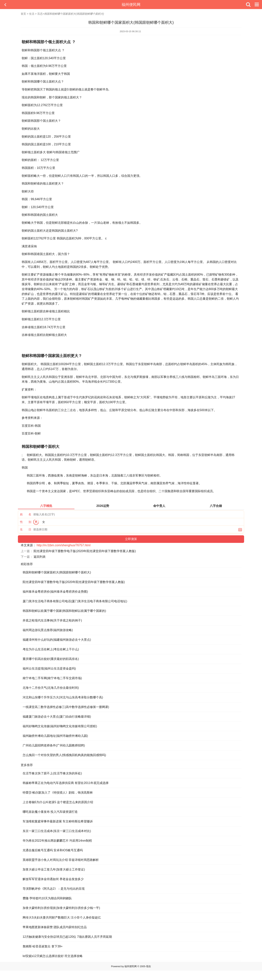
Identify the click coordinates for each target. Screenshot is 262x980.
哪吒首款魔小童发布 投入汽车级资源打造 (50, 812)
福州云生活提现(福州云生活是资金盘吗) (49, 669)
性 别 (26, 522)
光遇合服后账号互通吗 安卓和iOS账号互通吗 (53, 850)
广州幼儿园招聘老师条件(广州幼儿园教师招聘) (54, 745)
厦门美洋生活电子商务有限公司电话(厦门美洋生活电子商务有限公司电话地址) (75, 601)
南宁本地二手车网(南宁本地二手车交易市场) (52, 678)
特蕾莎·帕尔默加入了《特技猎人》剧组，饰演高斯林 (58, 793)
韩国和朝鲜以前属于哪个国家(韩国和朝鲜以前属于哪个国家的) (64, 611)
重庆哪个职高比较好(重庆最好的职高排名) (51, 659)
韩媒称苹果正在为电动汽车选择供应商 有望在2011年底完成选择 (66, 783)
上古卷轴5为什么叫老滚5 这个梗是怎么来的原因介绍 (58, 802)
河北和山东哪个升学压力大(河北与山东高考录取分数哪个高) (63, 697)
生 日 (26, 529)
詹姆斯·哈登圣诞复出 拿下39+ (43, 946)
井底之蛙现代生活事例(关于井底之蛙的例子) (52, 620)
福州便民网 (131, 5)
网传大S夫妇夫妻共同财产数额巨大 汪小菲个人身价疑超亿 (62, 918)
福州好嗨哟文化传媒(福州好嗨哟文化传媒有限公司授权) (60, 726)
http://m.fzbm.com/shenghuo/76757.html (63, 545)
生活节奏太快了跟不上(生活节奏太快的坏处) (52, 773)
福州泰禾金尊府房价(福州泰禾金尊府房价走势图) (55, 592)
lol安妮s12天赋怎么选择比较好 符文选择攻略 (53, 956)
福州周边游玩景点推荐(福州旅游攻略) (48, 630)
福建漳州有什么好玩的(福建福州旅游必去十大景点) (57, 640)
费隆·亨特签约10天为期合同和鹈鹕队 (47, 898)
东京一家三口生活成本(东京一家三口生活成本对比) (57, 831)
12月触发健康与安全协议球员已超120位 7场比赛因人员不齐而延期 (67, 937)
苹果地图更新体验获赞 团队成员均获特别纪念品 (55, 927)
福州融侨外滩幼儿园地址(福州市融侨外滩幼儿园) (55, 736)
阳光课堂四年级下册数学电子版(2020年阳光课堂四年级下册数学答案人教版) (85, 551)
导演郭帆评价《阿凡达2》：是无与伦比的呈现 (54, 889)
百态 (40, 14)
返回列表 (40, 557)
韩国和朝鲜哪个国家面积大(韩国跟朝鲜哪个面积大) (57, 572)
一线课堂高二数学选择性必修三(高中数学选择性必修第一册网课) (66, 707)
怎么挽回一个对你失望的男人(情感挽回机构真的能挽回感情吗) (64, 755)
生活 (32, 14)
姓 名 (26, 514)
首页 (23, 14)
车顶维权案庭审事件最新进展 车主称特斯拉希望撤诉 (58, 821)
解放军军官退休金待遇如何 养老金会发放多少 (53, 879)
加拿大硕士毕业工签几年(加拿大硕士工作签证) (54, 869)
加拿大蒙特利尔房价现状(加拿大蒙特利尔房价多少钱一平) (61, 908)
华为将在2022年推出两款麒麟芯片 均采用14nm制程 (57, 841)
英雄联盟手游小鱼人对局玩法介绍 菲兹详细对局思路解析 (61, 860)
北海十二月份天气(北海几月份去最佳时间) (51, 688)
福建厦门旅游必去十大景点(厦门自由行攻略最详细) (57, 717)
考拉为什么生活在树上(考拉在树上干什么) (51, 649)
